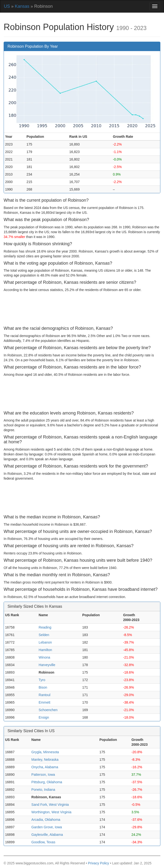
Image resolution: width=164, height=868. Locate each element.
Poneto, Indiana (43, 790)
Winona (44, 657)
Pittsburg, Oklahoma (47, 782)
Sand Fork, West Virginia (50, 805)
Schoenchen (48, 710)
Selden (44, 635)
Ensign (44, 717)
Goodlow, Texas (43, 842)
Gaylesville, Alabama (47, 835)
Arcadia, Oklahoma (46, 820)
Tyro (42, 680)
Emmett (44, 702)
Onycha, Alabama (45, 767)
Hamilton (45, 650)
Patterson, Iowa (43, 775)
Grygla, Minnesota (45, 752)
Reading (45, 627)
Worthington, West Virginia (51, 812)
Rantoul (44, 695)
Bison (43, 687)
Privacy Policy (98, 863)
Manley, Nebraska (45, 760)
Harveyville (47, 665)
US (7, 6)
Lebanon (45, 642)
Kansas (22, 6)
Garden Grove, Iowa (47, 827)
